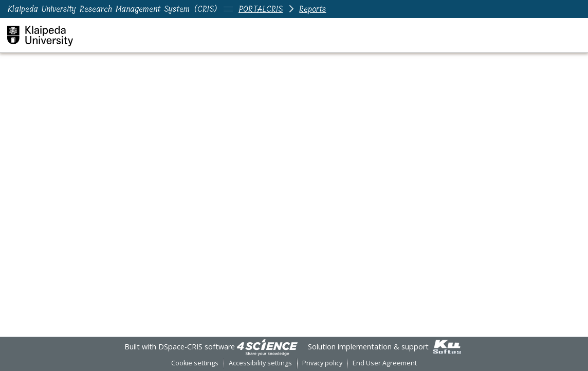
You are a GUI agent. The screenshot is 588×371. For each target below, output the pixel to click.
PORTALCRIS (261, 9)
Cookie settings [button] (195, 363)
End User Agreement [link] (385, 363)
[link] (267, 347)
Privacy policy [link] (322, 363)
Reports (313, 9)
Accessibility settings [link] (260, 363)
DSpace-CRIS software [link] (197, 347)
